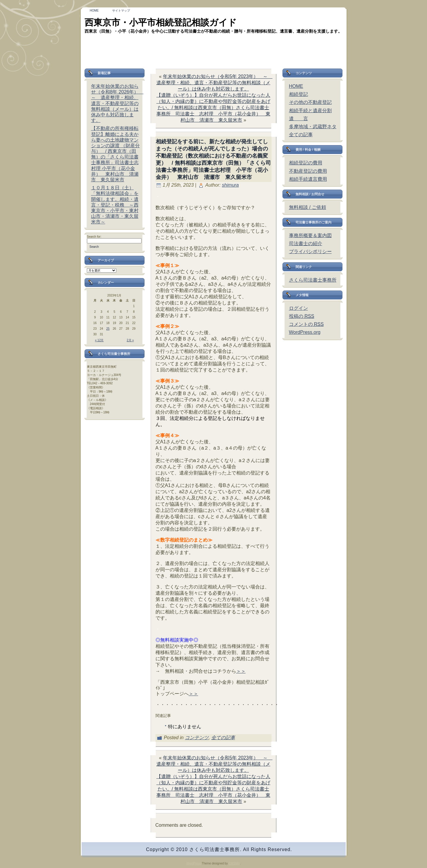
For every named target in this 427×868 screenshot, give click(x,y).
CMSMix (234, 863)
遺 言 (299, 119)
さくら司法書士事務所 (313, 280)
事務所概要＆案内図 (310, 235)
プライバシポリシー (310, 251)
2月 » (130, 340)
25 (108, 329)
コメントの (306, 324)
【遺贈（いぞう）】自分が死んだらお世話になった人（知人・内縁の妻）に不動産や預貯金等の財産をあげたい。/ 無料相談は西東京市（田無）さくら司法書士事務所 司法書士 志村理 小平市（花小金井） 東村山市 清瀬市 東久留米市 (213, 108)
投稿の (302, 316)
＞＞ (241, 671)
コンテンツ (197, 738)
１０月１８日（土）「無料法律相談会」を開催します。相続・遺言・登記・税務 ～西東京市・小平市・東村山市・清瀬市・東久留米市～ (115, 205)
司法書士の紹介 (306, 243)
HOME (296, 86)
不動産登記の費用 (308, 171)
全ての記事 (223, 738)
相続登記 (299, 94)
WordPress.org (305, 332)
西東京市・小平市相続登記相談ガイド (161, 22)
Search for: (94, 237)
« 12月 (99, 340)
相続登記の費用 (306, 163)
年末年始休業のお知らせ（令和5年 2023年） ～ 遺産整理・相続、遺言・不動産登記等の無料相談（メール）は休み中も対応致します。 (214, 83)
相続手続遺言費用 (308, 179)
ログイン (299, 308)
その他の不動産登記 (310, 102)
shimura (230, 185)
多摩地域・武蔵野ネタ (313, 127)
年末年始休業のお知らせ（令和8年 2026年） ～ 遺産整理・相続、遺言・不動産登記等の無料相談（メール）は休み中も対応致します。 (117, 103)
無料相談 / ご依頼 (308, 207)
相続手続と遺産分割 (310, 111)
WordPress (194, 863)
